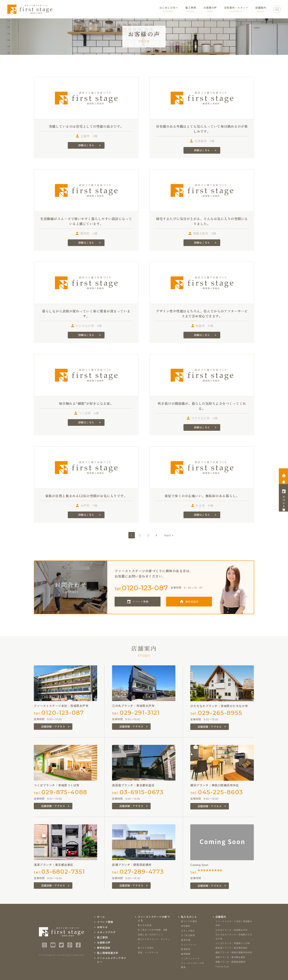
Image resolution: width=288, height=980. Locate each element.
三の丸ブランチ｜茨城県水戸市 (232, 930)
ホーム (101, 917)
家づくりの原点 (189, 921)
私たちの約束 (145, 925)
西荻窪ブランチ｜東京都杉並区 (232, 948)
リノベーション (189, 944)
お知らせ (102, 927)
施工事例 (102, 937)
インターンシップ (190, 958)
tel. (141, 588)
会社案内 (186, 926)
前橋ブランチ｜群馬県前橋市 (230, 962)
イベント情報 (140, 602)
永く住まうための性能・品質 (153, 930)
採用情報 (186, 954)
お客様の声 (104, 942)
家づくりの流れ (146, 948)
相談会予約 (284, 479)
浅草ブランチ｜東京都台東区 (230, 957)
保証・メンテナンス (148, 952)
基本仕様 (186, 940)
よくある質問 (188, 935)
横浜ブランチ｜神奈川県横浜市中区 (234, 952)
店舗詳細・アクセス (53, 726)
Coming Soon (222, 966)
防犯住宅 (186, 949)
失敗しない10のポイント (150, 934)
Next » (169, 535)
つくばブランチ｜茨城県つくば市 (233, 943)
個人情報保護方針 (108, 953)
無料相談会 (192, 602)
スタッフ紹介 (188, 931)
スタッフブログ (106, 932)
